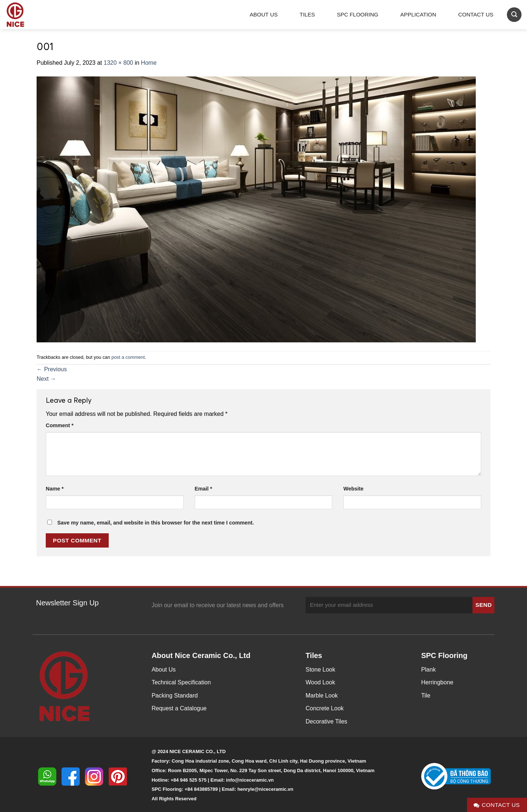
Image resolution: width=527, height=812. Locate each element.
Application (418, 14)
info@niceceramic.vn (250, 780)
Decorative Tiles (326, 721)
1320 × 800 (118, 63)
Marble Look (322, 696)
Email (203, 489)
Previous (52, 369)
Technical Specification (181, 682)
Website (353, 489)
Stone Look (320, 670)
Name (55, 489)
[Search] (514, 14)
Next (46, 379)
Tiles (307, 14)
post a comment (128, 357)
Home (149, 63)
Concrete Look (325, 708)
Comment (60, 425)
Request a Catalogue (179, 708)
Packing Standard (175, 696)
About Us (263, 14)
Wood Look (320, 682)
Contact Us (476, 14)
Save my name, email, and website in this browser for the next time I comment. (155, 523)
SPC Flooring (357, 14)
